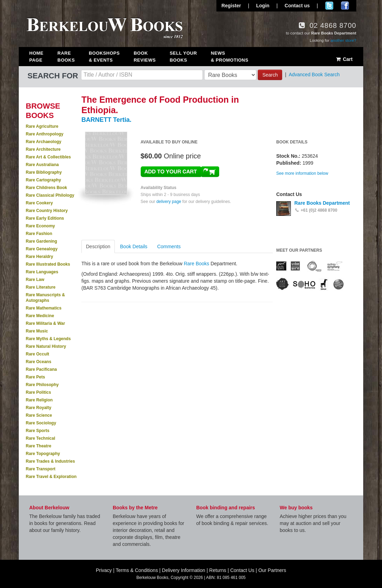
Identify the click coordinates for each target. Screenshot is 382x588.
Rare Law (35, 280)
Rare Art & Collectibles (48, 157)
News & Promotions (230, 57)
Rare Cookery (39, 203)
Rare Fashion (39, 234)
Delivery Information (184, 570)
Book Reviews (145, 57)
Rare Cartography (43, 180)
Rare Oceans (38, 362)
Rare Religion (39, 400)
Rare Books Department (322, 203)
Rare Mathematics (44, 308)
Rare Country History (47, 211)
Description (98, 246)
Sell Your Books (183, 57)
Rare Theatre (38, 446)
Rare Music (37, 331)
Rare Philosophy (42, 385)
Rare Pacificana (41, 369)
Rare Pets (35, 377)
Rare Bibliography (44, 172)
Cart (344, 59)
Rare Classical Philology (50, 195)
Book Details (134, 246)
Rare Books (66, 57)
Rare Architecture (43, 149)
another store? (343, 40)
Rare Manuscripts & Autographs (45, 298)
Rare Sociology (41, 423)
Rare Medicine (40, 316)
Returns (218, 570)
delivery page (169, 202)
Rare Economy (40, 226)
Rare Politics (38, 392)
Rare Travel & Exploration (51, 477)
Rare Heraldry (39, 257)
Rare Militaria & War (45, 323)
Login (263, 6)
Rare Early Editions (45, 218)
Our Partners (272, 570)
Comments (169, 246)
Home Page (36, 57)
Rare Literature (41, 287)
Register (231, 6)
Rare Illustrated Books (48, 264)
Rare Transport (41, 469)
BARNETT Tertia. (106, 120)
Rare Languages (42, 272)
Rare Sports (38, 431)
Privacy (104, 570)
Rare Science (39, 415)
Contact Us (242, 570)
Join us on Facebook (345, 6)
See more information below (302, 173)
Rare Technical (40, 438)
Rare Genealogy (42, 249)
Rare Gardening (41, 241)
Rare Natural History (46, 346)
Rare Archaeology (43, 142)
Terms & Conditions (137, 570)
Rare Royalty (38, 408)
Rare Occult (37, 354)
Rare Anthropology (45, 134)
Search (270, 75)
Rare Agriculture (42, 126)
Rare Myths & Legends (48, 339)
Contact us (297, 6)
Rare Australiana (42, 165)
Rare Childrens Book (46, 188)
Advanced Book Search (314, 75)
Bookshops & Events (104, 57)
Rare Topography (43, 454)
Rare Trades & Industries (50, 461)
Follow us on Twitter (329, 6)
